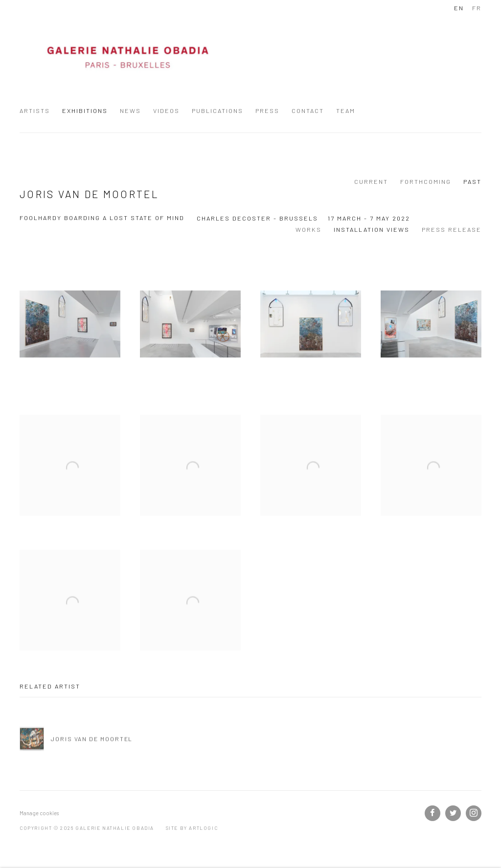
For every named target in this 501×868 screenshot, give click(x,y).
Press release (452, 229)
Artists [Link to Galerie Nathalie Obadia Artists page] (35, 111)
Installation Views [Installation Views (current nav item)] (372, 229)
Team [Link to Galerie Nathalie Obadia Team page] (346, 111)
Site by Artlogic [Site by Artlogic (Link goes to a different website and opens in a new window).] (192, 828)
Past (472, 181)
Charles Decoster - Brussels (257, 218)
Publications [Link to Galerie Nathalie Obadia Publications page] (217, 111)
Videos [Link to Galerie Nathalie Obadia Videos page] (166, 111)
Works (308, 229)
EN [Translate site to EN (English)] (459, 8)
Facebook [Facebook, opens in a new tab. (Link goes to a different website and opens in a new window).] (433, 813)
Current (371, 181)
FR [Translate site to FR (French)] (477, 8)
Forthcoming (426, 181)
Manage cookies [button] (39, 813)
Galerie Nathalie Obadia (127, 58)
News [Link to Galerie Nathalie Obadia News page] (130, 111)
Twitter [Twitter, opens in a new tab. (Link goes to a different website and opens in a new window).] (453, 813)
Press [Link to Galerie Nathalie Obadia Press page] (267, 111)
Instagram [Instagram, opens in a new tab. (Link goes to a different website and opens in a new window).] (474, 813)
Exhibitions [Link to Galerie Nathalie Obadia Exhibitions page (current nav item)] (85, 111)
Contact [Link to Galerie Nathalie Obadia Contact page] (308, 111)
